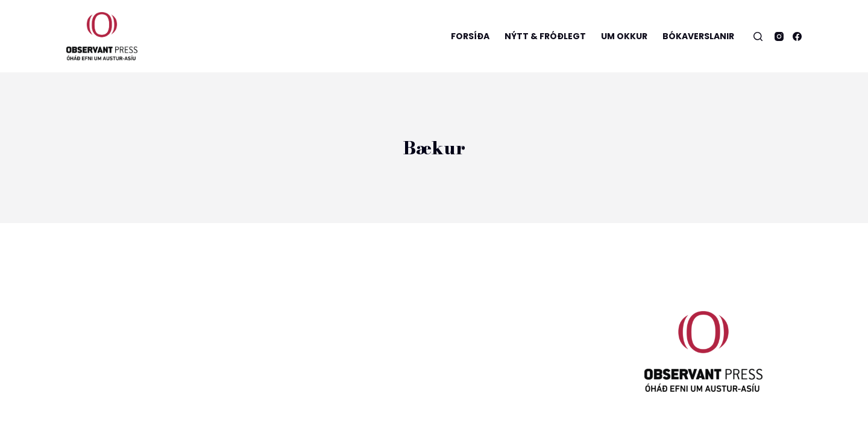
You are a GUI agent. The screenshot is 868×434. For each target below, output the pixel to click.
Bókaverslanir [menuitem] (698, 36)
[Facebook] (797, 36)
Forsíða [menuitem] (470, 36)
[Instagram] (779, 36)
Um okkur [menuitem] (624, 36)
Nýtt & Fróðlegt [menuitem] (545, 36)
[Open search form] (758, 36)
